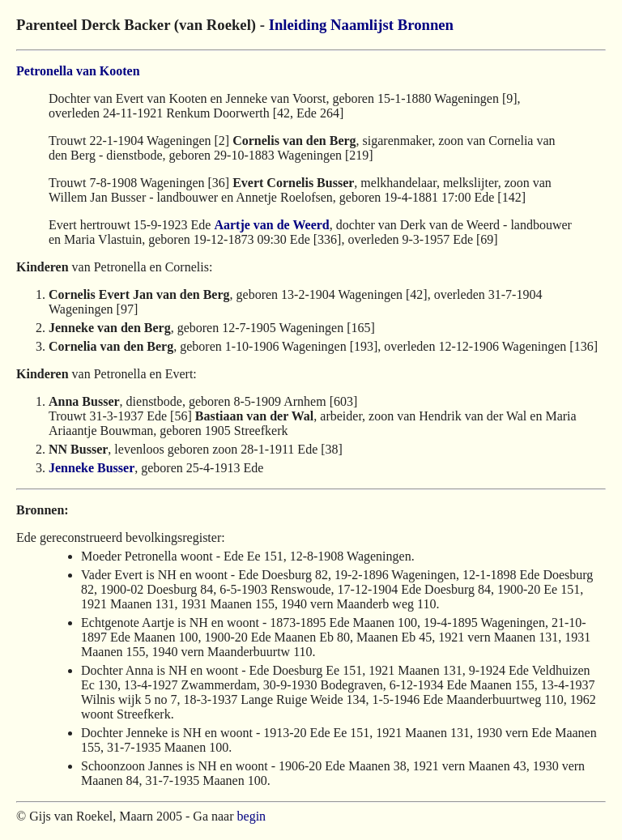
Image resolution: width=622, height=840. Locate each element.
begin (252, 816)
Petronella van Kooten (78, 71)
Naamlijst (362, 25)
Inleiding (298, 25)
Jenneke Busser (92, 468)
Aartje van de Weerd (271, 225)
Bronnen (426, 25)
